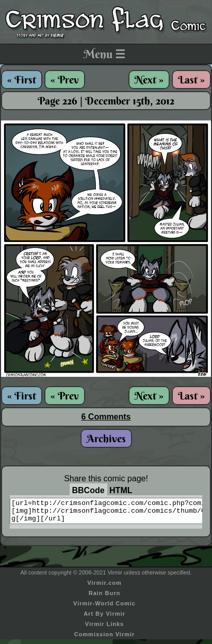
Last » (191, 80)
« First (22, 80)
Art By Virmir (104, 618)
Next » (149, 80)
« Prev (65, 80)
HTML (121, 490)
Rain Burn (105, 598)
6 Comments (106, 417)
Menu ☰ (104, 54)
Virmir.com (104, 587)
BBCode (88, 490)
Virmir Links (104, 629)
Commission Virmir (105, 639)
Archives (106, 438)
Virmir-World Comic (104, 608)
